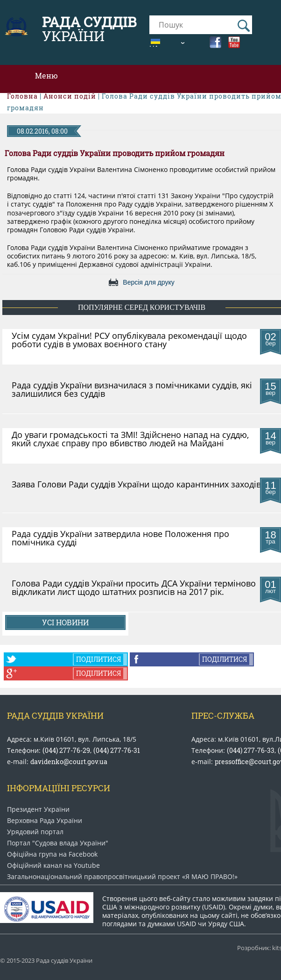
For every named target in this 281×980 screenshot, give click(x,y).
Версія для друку (148, 282)
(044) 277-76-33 (251, 750)
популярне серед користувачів (142, 307)
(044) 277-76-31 (117, 750)
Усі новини (65, 622)
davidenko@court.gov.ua (69, 762)
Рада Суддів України (55, 715)
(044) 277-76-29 (66, 750)
